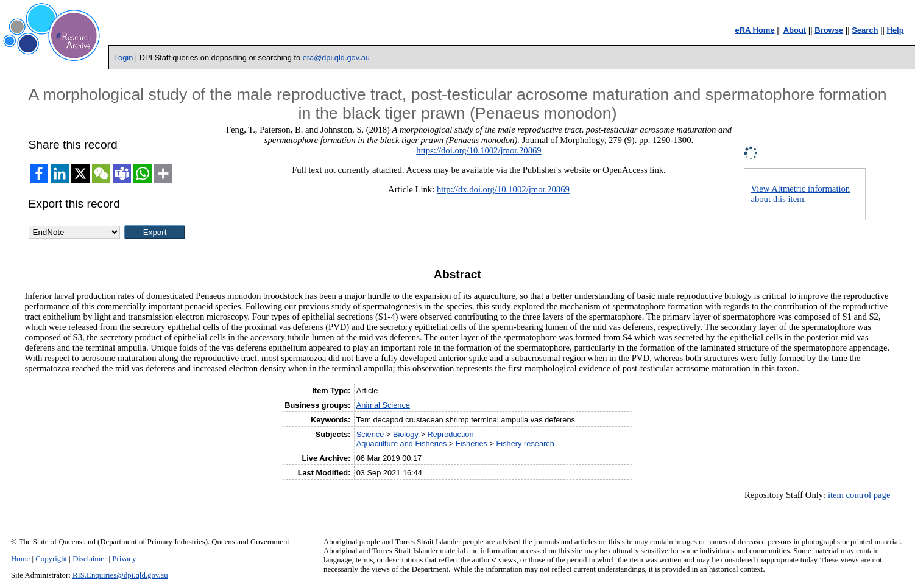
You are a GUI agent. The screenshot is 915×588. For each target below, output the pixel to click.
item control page (859, 495)
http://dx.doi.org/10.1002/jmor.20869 (503, 189)
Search (865, 30)
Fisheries (472, 443)
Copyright (51, 559)
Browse (829, 30)
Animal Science (383, 405)
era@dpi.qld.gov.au (336, 58)
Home (20, 559)
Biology (406, 434)
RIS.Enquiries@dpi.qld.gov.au (120, 575)
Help (896, 30)
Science (370, 434)
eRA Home (754, 30)
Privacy (124, 559)
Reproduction (450, 434)
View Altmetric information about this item (800, 194)
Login (123, 58)
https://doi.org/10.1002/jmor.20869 (479, 150)
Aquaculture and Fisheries (402, 443)
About (795, 30)
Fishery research (525, 443)
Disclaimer (90, 559)
